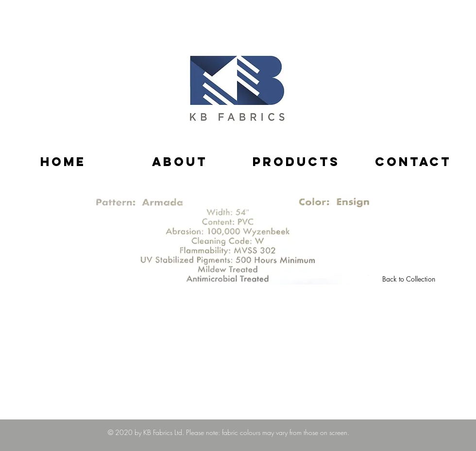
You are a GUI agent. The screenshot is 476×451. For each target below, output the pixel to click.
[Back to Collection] (409, 279)
